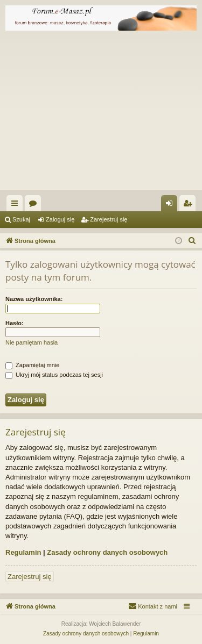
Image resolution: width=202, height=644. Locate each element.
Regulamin (23, 552)
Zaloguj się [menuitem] (172, 205)
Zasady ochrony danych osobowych (107, 552)
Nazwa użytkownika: (34, 299)
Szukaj (21, 219)
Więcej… (17, 205)
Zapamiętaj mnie (32, 365)
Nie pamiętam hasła (32, 342)
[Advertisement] (101, 113)
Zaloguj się (60, 219)
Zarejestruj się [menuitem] (190, 205)
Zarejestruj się (109, 219)
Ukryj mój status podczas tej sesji (54, 375)
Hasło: (15, 323)
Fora (35, 205)
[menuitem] (192, 241)
